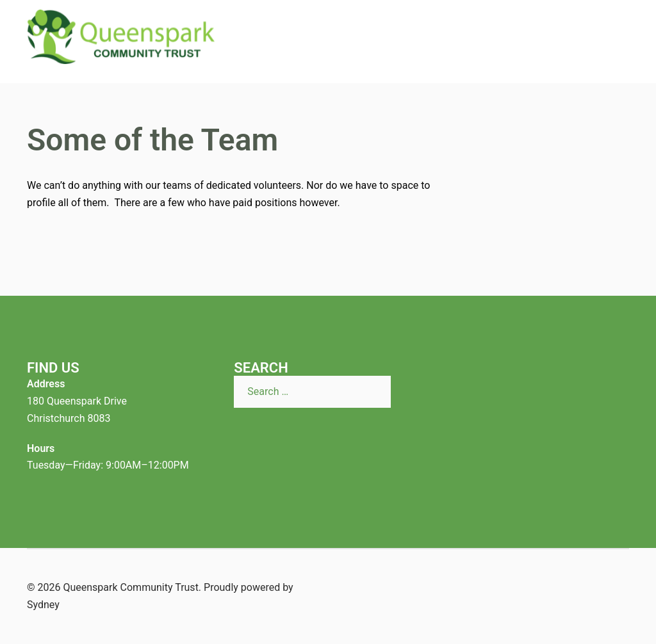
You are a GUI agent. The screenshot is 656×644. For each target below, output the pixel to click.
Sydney (43, 605)
